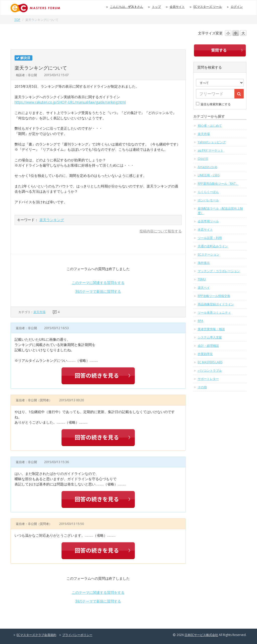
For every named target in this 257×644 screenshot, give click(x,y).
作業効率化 (205, 354)
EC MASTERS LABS (210, 362)
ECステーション (209, 254)
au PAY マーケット (211, 150)
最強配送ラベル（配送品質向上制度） (220, 211)
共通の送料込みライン (213, 246)
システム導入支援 (210, 337)
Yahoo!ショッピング (212, 142)
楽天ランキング (52, 220)
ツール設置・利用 (210, 238)
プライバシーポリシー (77, 635)
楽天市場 (39, 312)
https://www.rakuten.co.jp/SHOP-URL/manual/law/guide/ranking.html (70, 102)
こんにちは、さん (126, 7)
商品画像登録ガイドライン (216, 304)
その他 (202, 387)
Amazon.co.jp (208, 167)
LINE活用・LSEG (209, 175)
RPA (201, 321)
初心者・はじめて (210, 126)
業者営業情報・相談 (211, 329)
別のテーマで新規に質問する (98, 291)
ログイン (237, 7)
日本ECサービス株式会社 (201, 635)
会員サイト (177, 7)
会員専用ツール (208, 221)
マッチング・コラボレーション (219, 271)
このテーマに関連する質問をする (98, 283)
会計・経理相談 (208, 346)
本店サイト (205, 230)
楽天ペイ (204, 288)
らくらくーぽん (208, 192)
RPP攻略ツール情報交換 (214, 296)
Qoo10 (203, 159)
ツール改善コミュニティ (214, 312)
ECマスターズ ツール (208, 7)
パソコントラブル (210, 370)
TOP (17, 20)
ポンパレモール (208, 200)
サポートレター (208, 379)
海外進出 (204, 263)
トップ (156, 7)
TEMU (202, 279)
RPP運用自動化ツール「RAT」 (218, 184)
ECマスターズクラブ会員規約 (36, 635)
